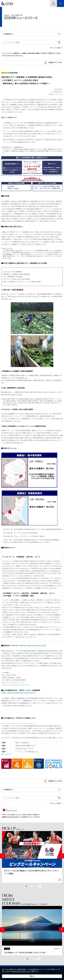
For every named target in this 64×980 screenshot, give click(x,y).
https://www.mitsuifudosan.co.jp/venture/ (18, 693)
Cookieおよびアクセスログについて (20, 971)
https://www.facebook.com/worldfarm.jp (17, 685)
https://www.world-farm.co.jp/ (34, 645)
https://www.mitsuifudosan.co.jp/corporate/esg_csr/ (18, 723)
